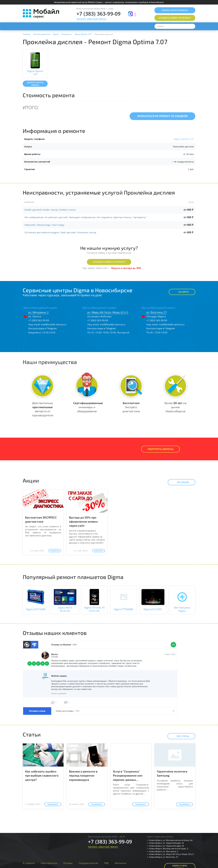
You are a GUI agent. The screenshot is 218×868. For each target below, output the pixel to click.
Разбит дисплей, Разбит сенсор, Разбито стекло (50, 210)
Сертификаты (49, 863)
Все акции (180, 482)
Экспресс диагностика (131, 407)
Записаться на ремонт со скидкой (162, 116)
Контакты (121, 863)
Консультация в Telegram (43, 328)
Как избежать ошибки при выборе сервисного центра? (42, 775)
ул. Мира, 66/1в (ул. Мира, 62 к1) (108, 312)
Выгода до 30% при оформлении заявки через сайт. (83, 521)
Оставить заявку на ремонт (109, 262)
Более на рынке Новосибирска (175, 407)
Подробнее (55, 551)
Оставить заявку (175, 18)
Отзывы (68, 863)
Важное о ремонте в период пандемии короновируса (83, 775)
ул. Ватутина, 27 (157, 312)
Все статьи (180, 736)
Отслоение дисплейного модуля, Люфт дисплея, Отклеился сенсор (60, 232)
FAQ (106, 863)
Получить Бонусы (161, 449)
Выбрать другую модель (35, 84)
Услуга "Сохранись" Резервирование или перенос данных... (128, 775)
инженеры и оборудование (88, 407)
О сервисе (29, 863)
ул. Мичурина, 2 (38, 312)
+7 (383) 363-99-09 (99, 14)
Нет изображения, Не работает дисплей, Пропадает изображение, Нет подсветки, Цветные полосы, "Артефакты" (86, 217)
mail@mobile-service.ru (54, 324)
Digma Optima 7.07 (184, 139)
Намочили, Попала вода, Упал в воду (44, 225)
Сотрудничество (88, 863)
